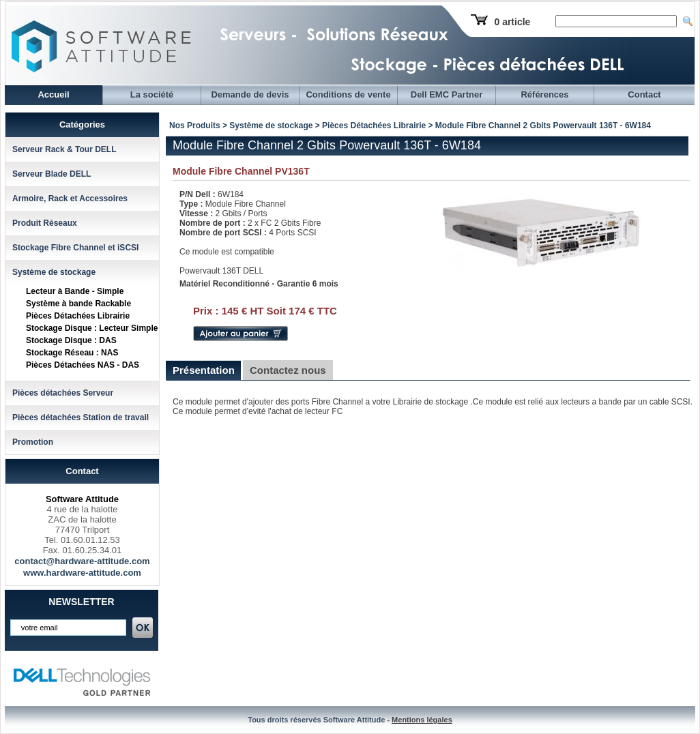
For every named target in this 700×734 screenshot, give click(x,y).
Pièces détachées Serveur (63, 393)
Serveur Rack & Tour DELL (64, 149)
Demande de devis (250, 94)
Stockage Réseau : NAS (72, 353)
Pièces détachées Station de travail (81, 417)
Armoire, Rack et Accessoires (70, 199)
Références (544, 94)
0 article (512, 22)
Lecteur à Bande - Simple (75, 291)
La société (152, 94)
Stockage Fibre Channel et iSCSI (75, 248)
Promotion (33, 442)
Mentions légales (422, 720)
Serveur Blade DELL (52, 174)
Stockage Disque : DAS (71, 340)
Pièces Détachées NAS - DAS (83, 365)
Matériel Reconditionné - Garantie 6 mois (259, 284)
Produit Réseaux (45, 223)
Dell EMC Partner (447, 94)
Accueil (53, 94)
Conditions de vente (348, 94)
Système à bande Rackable (78, 304)
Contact (644, 94)
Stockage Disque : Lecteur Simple (92, 328)
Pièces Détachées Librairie (78, 316)
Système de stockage (54, 272)
